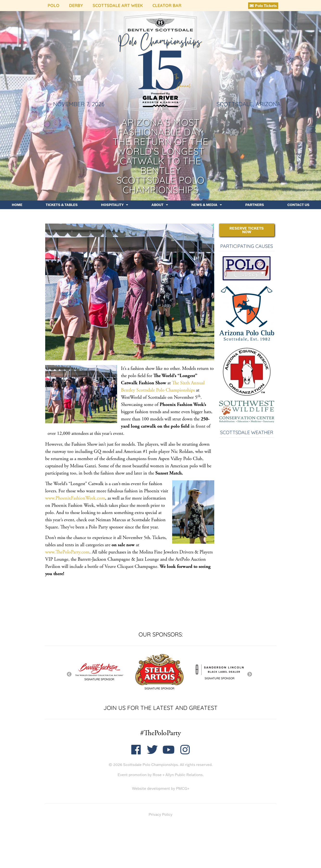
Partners (255, 205)
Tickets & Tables (62, 205)
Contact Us (298, 205)
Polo (53, 5)
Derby (76, 5)
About (160, 205)
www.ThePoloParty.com (67, 552)
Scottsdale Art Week (118, 5)
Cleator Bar (167, 5)
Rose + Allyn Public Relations (178, 775)
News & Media (207, 205)
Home (17, 205)
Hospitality (115, 205)
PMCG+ (183, 788)
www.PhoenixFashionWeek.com (75, 498)
